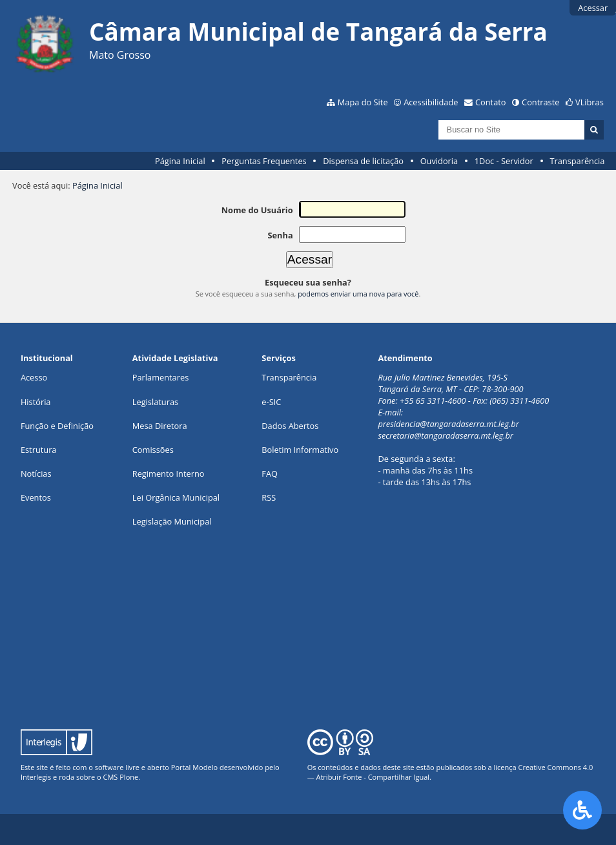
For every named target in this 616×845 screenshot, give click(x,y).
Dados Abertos (290, 426)
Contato (491, 102)
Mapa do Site (363, 102)
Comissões (153, 450)
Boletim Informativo (300, 450)
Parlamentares (160, 377)
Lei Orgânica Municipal (176, 497)
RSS (269, 497)
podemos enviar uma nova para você (358, 294)
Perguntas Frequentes (264, 161)
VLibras (590, 102)
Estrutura (39, 450)
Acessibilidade (431, 102)
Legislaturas (155, 402)
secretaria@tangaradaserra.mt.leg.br (446, 435)
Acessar (593, 8)
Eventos (36, 497)
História (36, 402)
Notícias (36, 474)
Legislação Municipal (172, 521)
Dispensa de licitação (363, 161)
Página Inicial (180, 161)
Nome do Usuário (257, 210)
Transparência (577, 161)
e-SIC (271, 402)
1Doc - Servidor (504, 161)
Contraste (540, 102)
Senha (280, 235)
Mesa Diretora (160, 426)
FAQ (270, 474)
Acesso (34, 377)
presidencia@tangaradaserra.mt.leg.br (448, 424)
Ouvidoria (439, 161)
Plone (129, 777)
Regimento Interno (169, 474)
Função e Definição (57, 426)
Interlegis (36, 777)
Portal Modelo (194, 767)
